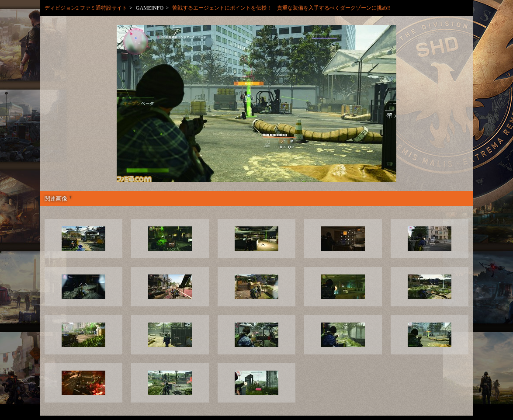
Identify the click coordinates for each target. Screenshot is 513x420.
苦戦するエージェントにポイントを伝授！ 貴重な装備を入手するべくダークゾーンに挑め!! (281, 8)
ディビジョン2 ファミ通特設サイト (86, 8)
